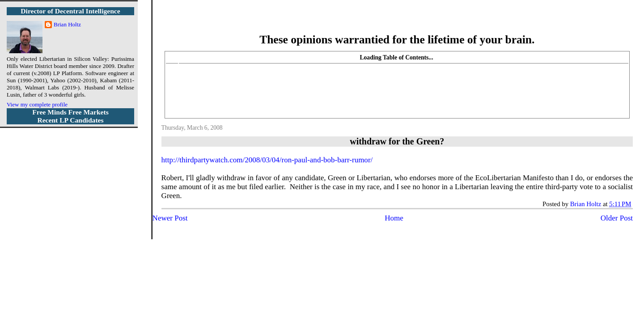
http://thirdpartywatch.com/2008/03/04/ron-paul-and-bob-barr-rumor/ (267, 160)
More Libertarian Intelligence (397, 22)
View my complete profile (37, 104)
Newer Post (170, 218)
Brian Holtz (67, 24)
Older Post (617, 218)
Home (394, 218)
